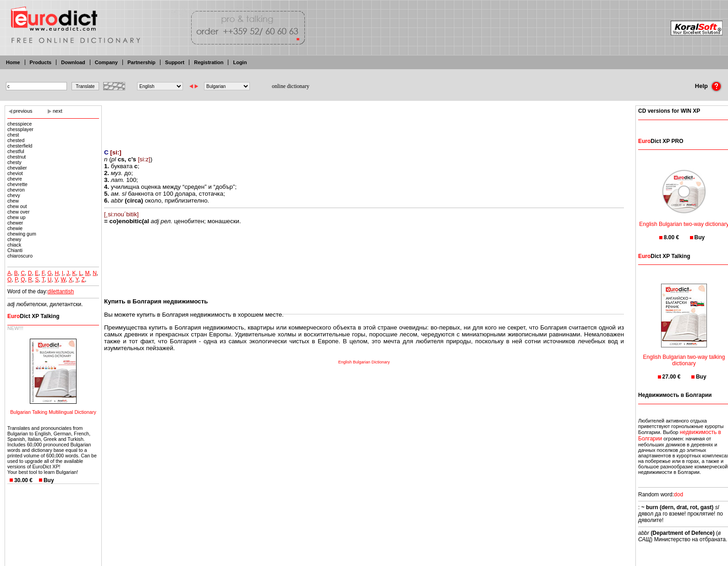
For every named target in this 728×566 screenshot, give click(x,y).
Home (13, 62)
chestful (16, 151)
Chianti (15, 250)
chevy (14, 195)
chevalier (17, 168)
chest (13, 135)
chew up (17, 217)
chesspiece (19, 124)
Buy (49, 480)
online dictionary (291, 86)
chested (16, 140)
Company (106, 62)
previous (23, 111)
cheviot (15, 173)
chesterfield (20, 146)
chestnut (17, 157)
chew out (17, 206)
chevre (15, 179)
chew (13, 201)
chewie (15, 228)
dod (678, 495)
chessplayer (20, 129)
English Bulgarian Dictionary (364, 362)
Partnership (141, 62)
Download (73, 62)
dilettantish (61, 291)
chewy (14, 239)
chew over (19, 212)
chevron (16, 190)
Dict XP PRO (661, 141)
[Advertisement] (364, 121)
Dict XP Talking (33, 316)
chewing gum (22, 234)
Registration (209, 62)
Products (41, 62)
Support (175, 62)
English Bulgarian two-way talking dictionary (684, 354)
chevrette (17, 184)
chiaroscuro (20, 256)
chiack (14, 245)
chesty (14, 162)
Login (240, 62)
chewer (15, 223)
